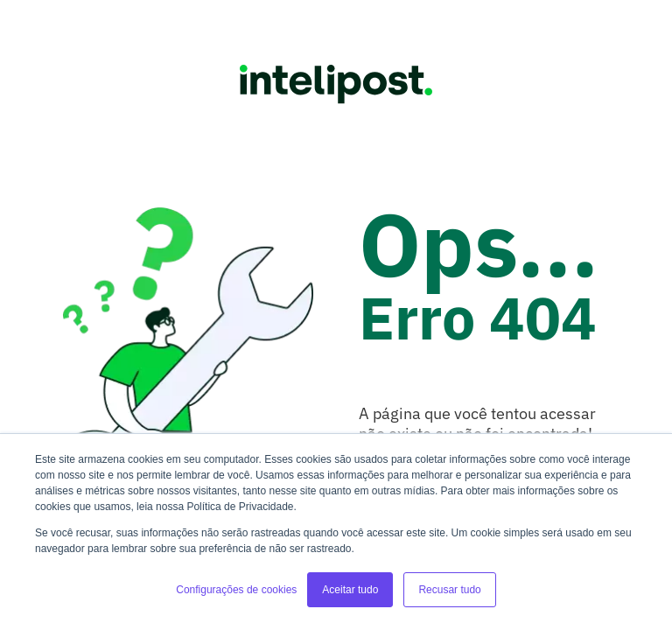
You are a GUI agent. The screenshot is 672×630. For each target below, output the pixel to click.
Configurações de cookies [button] (236, 590)
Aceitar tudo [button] (350, 590)
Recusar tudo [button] (449, 590)
